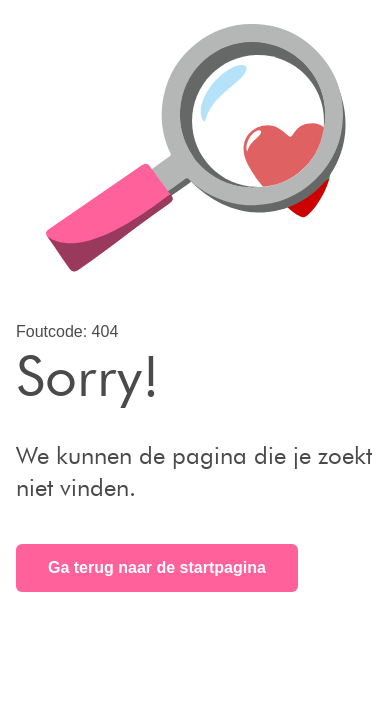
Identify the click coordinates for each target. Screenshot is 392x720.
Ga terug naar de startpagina (157, 567)
